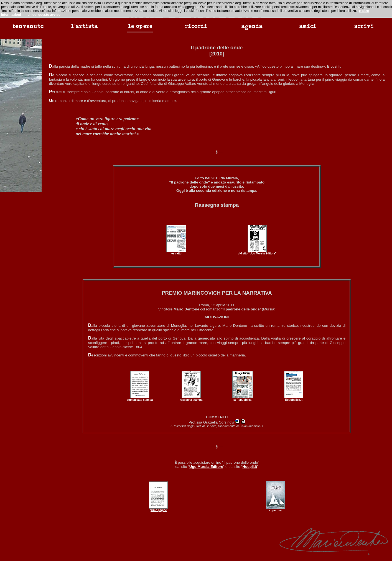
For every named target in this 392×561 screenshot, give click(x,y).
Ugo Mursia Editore (206, 467)
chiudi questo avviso (44, 15)
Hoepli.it (250, 467)
